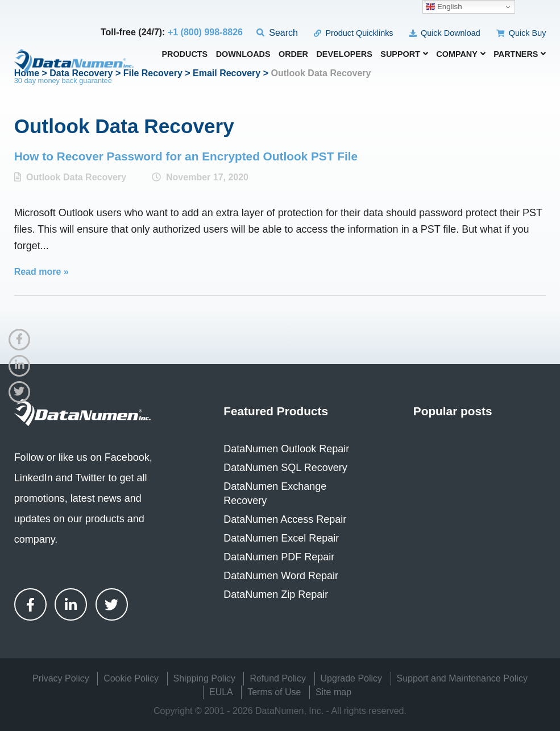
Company (461, 54)
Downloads (243, 54)
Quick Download (445, 33)
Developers (344, 54)
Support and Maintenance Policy (462, 678)
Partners (520, 54)
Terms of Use (274, 692)
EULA (221, 692)
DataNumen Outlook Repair (286, 449)
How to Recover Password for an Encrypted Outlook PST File (186, 156)
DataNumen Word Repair (281, 576)
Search (277, 33)
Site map (333, 692)
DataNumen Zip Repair (276, 594)
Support (404, 54)
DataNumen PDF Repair (279, 557)
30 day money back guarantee (63, 80)
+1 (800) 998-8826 (205, 32)
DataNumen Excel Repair (281, 538)
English (444, 7)
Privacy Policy (61, 678)
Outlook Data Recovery (76, 177)
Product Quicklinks (353, 33)
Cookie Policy (131, 678)
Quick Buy (521, 33)
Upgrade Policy (352, 678)
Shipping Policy (204, 678)
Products (184, 54)
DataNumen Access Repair (285, 519)
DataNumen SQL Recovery (285, 468)
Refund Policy (278, 678)
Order (293, 54)
